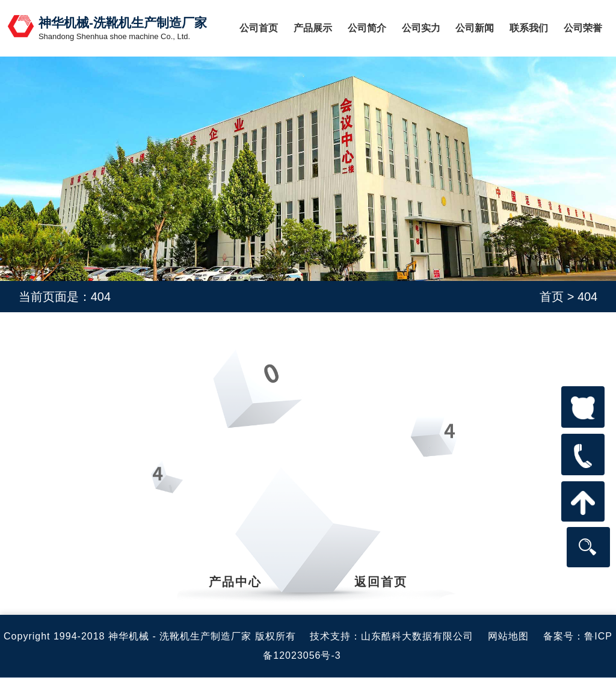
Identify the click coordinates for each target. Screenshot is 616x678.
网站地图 (508, 636)
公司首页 (259, 28)
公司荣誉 (583, 28)
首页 (552, 297)
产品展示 (313, 28)
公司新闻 (475, 28)
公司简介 (367, 28)
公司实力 (421, 28)
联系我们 (529, 28)
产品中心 (235, 582)
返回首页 (381, 582)
